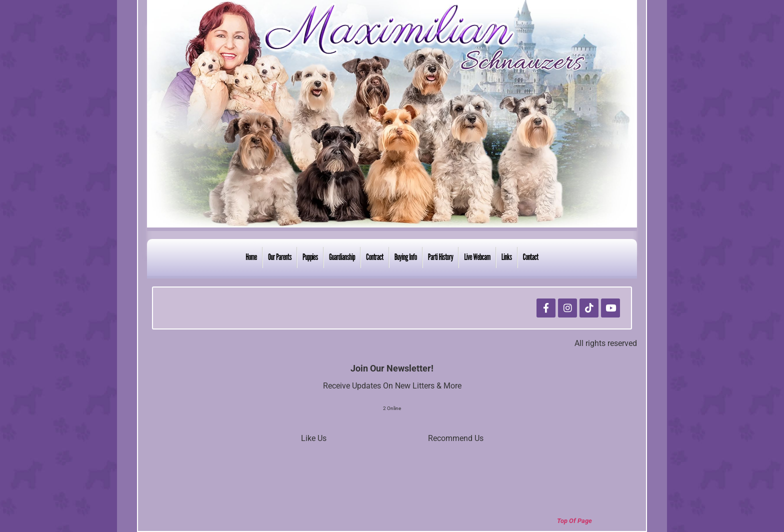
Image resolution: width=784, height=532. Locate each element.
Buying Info (406, 257)
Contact (531, 257)
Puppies (310, 257)
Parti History (441, 257)
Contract (375, 257)
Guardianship (342, 257)
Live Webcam (477, 257)
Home (251, 257)
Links (507, 257)
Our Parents (280, 257)
